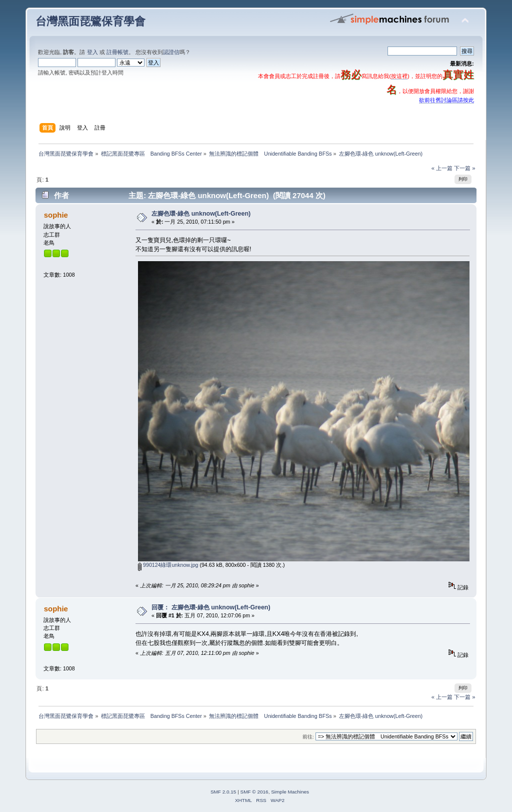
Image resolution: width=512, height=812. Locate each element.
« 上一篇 (442, 168)
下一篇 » (464, 168)
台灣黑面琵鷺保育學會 (90, 21)
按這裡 (399, 76)
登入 (92, 52)
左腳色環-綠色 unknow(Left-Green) (201, 214)
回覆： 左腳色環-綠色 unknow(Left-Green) (211, 607)
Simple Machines (290, 792)
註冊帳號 (117, 52)
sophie (56, 215)
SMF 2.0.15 (223, 792)
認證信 (171, 52)
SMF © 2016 (254, 792)
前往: (308, 737)
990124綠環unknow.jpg (168, 565)
